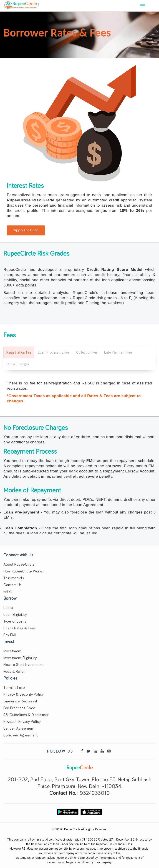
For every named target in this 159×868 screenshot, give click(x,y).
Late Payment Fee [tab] (118, 352)
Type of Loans (15, 622)
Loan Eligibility (15, 615)
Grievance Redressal (20, 701)
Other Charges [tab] (18, 364)
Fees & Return (15, 672)
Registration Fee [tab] (19, 352)
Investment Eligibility (20, 658)
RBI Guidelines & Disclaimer (26, 715)
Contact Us (13, 585)
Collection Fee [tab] (87, 352)
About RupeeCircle (19, 565)
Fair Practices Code (19, 708)
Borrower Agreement (21, 735)
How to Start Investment (23, 665)
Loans (8, 608)
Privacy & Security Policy (24, 695)
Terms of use (14, 688)
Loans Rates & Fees (20, 628)
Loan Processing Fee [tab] (54, 352)
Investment (12, 651)
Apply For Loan (26, 230)
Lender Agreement (19, 729)
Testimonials (14, 578)
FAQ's (8, 592)
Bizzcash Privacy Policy (22, 722)
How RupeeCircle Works (23, 571)
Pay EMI (10, 635)
